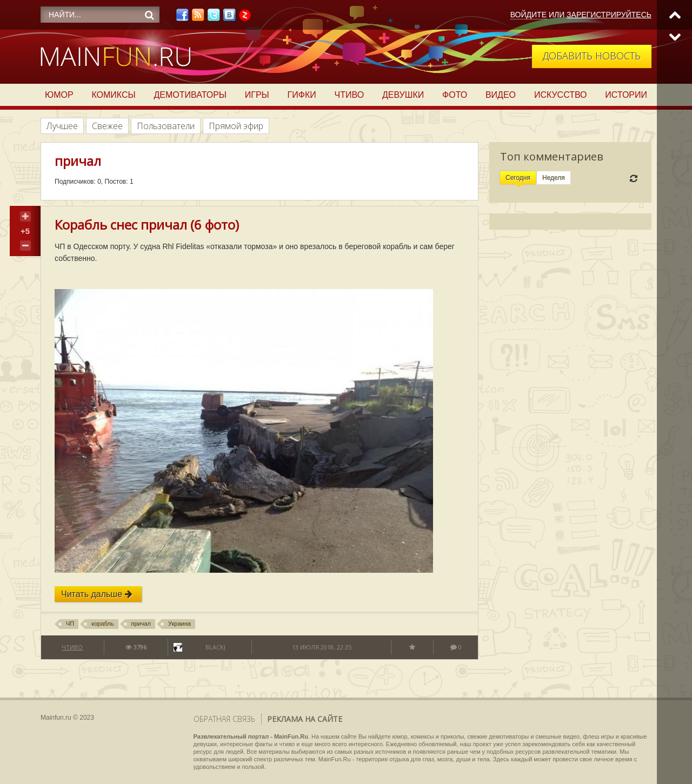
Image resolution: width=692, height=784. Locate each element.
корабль (102, 624)
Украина (179, 624)
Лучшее (62, 126)
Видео (501, 95)
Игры (257, 95)
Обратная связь (224, 719)
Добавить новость (592, 56)
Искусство (561, 95)
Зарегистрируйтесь (609, 15)
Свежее (107, 126)
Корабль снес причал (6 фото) (147, 225)
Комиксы (113, 95)
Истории (626, 95)
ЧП (70, 624)
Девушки (403, 95)
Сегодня (518, 178)
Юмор (59, 95)
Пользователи (166, 126)
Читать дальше (97, 594)
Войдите (528, 15)
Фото (455, 95)
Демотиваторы (190, 95)
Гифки (302, 95)
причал (141, 624)
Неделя (554, 178)
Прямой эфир (236, 126)
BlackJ (215, 647)
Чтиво (350, 95)
